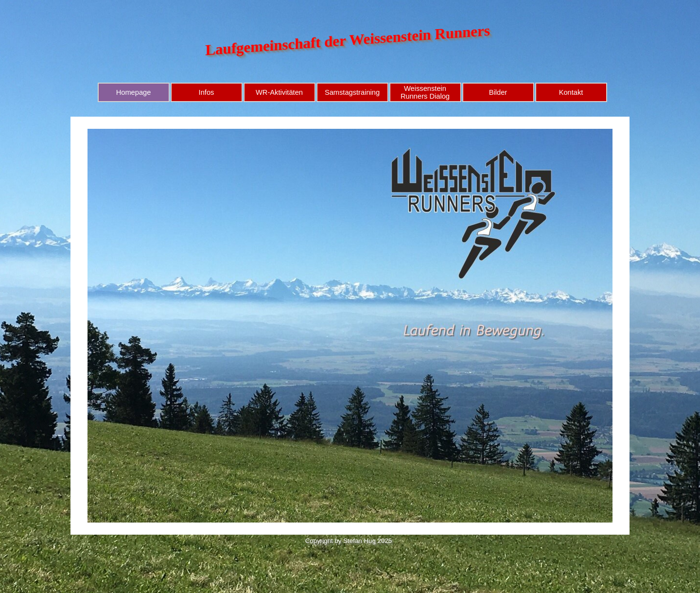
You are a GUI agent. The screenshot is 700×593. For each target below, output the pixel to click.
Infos (207, 92)
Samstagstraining (352, 92)
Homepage (134, 92)
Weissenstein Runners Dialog (425, 92)
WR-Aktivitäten (279, 92)
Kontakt (571, 92)
